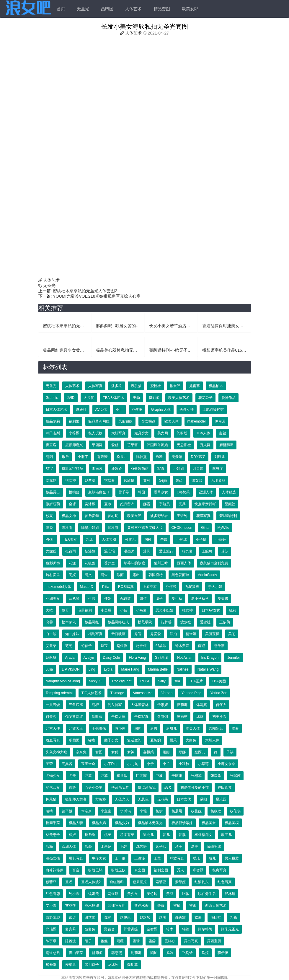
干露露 (177, 776)
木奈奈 (86, 811)
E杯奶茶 (183, 492)
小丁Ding (111, 764)
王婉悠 (207, 551)
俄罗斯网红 (74, 717)
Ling (92, 669)
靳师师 (97, 953)
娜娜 (182, 752)
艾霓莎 (71, 906)
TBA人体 (203, 433)
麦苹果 (71, 965)
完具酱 (67, 764)
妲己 (179, 480)
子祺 (230, 752)
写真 (161, 469)
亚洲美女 (53, 599)
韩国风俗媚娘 (157, 445)
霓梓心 (170, 941)
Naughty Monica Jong (63, 681)
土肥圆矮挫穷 (213, 410)
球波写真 (177, 858)
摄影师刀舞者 (76, 799)
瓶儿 (212, 858)
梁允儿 (148, 835)
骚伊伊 (223, 953)
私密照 (198, 870)
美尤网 (163, 433)
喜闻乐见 (216, 728)
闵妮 (72, 575)
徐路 (72, 787)
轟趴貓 (180, 917)
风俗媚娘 (125, 421)
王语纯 (182, 516)
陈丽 (120, 575)
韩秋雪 (113, 528)
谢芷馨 (90, 917)
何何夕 (221, 705)
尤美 (72, 776)
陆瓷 (49, 528)
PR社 (50, 539)
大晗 (49, 610)
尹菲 (104, 776)
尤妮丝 (51, 551)
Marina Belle (158, 669)
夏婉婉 (156, 740)
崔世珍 (122, 776)
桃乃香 (90, 835)
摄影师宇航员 (72, 469)
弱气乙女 (53, 787)
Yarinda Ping (191, 693)
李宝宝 (106, 811)
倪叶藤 (97, 717)
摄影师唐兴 (74, 445)
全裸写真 (141, 717)
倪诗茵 (125, 599)
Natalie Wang (208, 669)
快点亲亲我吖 (205, 504)
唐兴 (154, 728)
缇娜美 (94, 894)
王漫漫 (140, 858)
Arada (70, 658)
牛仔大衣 (99, 858)
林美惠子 (53, 835)
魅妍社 (81, 410)
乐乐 (65, 457)
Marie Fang (130, 669)
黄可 (147, 480)
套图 (99, 752)
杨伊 (159, 811)
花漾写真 (203, 516)
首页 (61, 9)
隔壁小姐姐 (90, 528)
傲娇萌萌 (53, 504)
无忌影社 (184, 445)
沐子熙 (161, 847)
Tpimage (117, 693)
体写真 (202, 705)
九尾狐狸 (192, 587)
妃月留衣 (127, 504)
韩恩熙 (117, 953)
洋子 (179, 847)
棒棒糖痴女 (203, 835)
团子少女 (111, 740)
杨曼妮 (196, 811)
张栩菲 (196, 776)
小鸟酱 (141, 610)
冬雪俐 (163, 717)
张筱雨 (71, 551)
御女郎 (197, 480)
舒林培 (230, 894)
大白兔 (191, 740)
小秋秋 (184, 764)
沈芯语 (141, 847)
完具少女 (141, 433)
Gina (205, 528)
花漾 (72, 563)
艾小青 (51, 906)
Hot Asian (185, 658)
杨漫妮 (90, 551)
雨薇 (120, 941)
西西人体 (184, 563)
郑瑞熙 (51, 929)
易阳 (203, 799)
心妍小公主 (94, 787)
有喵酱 (102, 457)
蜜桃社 (156, 386)
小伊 (150, 764)
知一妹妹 (72, 634)
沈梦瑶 (166, 622)
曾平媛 (67, 811)
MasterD (87, 587)
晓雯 (49, 622)
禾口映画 (118, 634)
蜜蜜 (193, 906)
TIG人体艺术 (92, 693)
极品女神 (69, 516)
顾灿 (154, 953)
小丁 (119, 410)
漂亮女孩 (53, 858)
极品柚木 (216, 386)
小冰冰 (182, 539)
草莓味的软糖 (134, 563)
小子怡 (201, 539)
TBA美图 (219, 681)
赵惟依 (141, 646)
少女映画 (148, 421)
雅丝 (104, 941)
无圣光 (83, 9)
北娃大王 (76, 728)
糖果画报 (140, 882)
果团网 (97, 445)
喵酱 (235, 728)
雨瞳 (202, 646)
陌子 (88, 941)
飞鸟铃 (187, 953)
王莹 (157, 858)
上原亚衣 (150, 587)
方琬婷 (101, 799)
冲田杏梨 (53, 433)
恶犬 (168, 787)
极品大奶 (99, 823)
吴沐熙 (90, 504)
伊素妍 (163, 705)
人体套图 (109, 539)
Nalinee (183, 669)
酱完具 (71, 929)
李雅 (143, 811)
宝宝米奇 (88, 764)
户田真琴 (225, 787)
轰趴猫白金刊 (99, 492)
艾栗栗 (51, 646)
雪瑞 (136, 941)
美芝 (232, 634)
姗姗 (166, 752)
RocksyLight (122, 681)
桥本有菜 (127, 835)
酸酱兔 (90, 929)
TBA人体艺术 (114, 398)
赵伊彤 (125, 917)
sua (177, 681)
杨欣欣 (216, 811)
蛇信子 (86, 646)
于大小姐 (215, 587)
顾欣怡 (129, 480)
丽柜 (95, 705)
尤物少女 (53, 776)
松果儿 (122, 457)
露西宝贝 (214, 941)
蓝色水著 (141, 906)
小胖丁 (83, 457)
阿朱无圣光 (230, 929)
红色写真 (225, 882)
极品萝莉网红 (99, 421)
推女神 (187, 610)
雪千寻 (124, 492)
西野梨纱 (53, 917)
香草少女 (161, 492)
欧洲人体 (69, 847)
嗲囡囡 (74, 740)
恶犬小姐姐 (164, 610)
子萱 (49, 764)
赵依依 (122, 646)
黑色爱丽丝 (180, 575)
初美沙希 (219, 717)
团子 (159, 599)
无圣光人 (122, 799)
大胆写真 (118, 433)
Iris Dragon (210, 658)
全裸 (72, 504)
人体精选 (229, 492)
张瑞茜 (235, 776)
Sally (162, 681)
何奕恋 (51, 717)
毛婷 (124, 847)
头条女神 (187, 410)
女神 (131, 752)
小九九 (133, 764)
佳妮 (108, 599)
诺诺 (72, 917)
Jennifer (234, 658)
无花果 (163, 799)
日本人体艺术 (56, 410)
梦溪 (182, 835)
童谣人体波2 (91, 882)
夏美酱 (223, 599)
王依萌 (225, 622)
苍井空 (110, 563)
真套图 (140, 870)
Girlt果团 (161, 658)
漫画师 (129, 551)
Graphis (52, 398)
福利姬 (74, 421)
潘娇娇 (117, 469)
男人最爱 (232, 858)
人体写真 (95, 386)
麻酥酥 (51, 658)
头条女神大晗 (56, 752)
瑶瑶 (196, 858)
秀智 (138, 634)
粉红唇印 (117, 882)
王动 (136, 398)
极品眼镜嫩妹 (182, 823)
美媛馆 (177, 457)
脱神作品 (228, 398)
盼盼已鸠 (95, 870)
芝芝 (69, 646)
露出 (136, 575)
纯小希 (74, 894)
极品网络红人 (118, 622)
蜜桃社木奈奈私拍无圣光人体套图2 (84, 291)
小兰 (166, 764)
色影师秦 (53, 563)
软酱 (198, 917)
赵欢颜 (145, 917)
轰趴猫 (136, 386)
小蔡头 (221, 539)
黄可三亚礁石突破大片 (145, 528)
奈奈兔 (81, 752)
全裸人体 (118, 717)
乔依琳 (137, 410)
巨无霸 (141, 776)
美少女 (133, 894)
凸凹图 (107, 9)
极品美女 (209, 823)
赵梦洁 (90, 480)
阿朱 (104, 575)
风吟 (170, 953)
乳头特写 (115, 705)
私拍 (173, 634)
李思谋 (218, 469)
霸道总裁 (53, 953)
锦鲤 (186, 929)
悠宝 (49, 469)
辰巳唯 (216, 917)
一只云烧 (53, 705)
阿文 (88, 575)
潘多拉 (117, 386)
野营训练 (131, 929)
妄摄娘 (148, 752)
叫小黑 (120, 728)
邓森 (234, 917)
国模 (148, 539)
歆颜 (88, 847)
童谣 (69, 882)
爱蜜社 (205, 622)
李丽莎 (97, 469)
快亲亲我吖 (120, 787)
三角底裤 (76, 705)
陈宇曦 (51, 941)
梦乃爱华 (92, 516)
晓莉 (233, 610)
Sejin (163, 480)
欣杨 (49, 847)
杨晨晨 (177, 811)
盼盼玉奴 (118, 870)
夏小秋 (177, 599)
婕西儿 (200, 752)
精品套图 (162, 9)
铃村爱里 (53, 575)
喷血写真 (53, 740)
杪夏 (49, 516)
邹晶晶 (161, 646)
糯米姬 (191, 634)
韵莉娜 (136, 953)
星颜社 (230, 504)
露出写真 (191, 941)
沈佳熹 (141, 457)
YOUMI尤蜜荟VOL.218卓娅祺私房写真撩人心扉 (96, 296)
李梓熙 (74, 433)
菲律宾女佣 (117, 906)
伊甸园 (220, 421)
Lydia (108, 669)
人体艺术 (133, 9)
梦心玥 (113, 516)
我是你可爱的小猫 (195, 787)
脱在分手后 (207, 894)
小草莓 (203, 764)
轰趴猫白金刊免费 (214, 563)
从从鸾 (74, 599)
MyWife (223, 528)
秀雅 (159, 457)
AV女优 (101, 410)
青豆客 (51, 445)
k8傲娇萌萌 (140, 469)
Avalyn (89, 658)
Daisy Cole (111, 658)
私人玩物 (95, 433)
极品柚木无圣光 (150, 823)
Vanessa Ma (143, 693)
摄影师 (154, 398)
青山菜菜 (76, 953)
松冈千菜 (53, 823)
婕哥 (65, 610)
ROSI (144, 681)
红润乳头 (202, 882)
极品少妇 (122, 823)
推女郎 (175, 386)
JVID (71, 398)
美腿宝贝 (212, 634)
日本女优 (184, 799)
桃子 (108, 835)
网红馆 (113, 894)
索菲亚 (161, 882)
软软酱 (110, 480)
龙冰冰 (113, 965)
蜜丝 (223, 433)
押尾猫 (51, 799)
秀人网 (205, 445)
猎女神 (71, 480)
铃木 (170, 929)
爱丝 (115, 445)
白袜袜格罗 (55, 870)
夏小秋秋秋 (200, 599)
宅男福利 (85, 610)
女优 (115, 752)
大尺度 (89, 398)
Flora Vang (137, 658)
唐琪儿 (172, 728)
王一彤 (120, 858)
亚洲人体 (206, 492)
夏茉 (173, 740)
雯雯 (152, 941)
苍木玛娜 (92, 906)
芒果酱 (133, 445)
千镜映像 (99, 728)
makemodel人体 (58, 587)
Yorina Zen (219, 693)
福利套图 (161, 870)
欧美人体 (172, 421)
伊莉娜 (182, 705)
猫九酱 (187, 551)
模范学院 (145, 622)
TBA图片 (196, 681)
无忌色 (143, 799)
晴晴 (49, 811)
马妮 (205, 953)
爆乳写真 (76, 858)
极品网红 (92, 622)
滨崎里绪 (214, 847)
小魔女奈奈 (226, 764)
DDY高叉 (198, 457)
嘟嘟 (92, 740)
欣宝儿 (226, 835)
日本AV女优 (211, 610)
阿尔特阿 (205, 929)
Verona (167, 693)
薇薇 (161, 906)
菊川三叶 (161, 563)
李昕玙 (125, 811)
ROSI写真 (126, 587)
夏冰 (108, 504)
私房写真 (219, 870)
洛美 (195, 847)
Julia (49, 669)
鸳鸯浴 (51, 965)
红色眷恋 (53, 894)
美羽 (170, 894)
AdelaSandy (208, 575)
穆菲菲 (51, 882)
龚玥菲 (133, 965)
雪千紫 (219, 646)
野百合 (110, 929)
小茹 (124, 610)
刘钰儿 (220, 457)
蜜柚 (177, 906)
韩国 (141, 492)
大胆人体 (212, 740)
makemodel (197, 421)
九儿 (89, 539)
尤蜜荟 (195, 386)
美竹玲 (152, 894)
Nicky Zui (96, 681)
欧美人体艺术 (179, 398)
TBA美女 (70, 539)
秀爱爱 (156, 634)
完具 (182, 504)
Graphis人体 (161, 410)
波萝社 (186, 622)
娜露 (147, 504)
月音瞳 (198, 469)
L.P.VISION (71, 669)
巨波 (159, 776)
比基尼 (106, 847)
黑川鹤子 (92, 965)
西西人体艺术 (216, 906)
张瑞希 (216, 776)
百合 (76, 870)
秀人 (180, 870)
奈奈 (164, 539)
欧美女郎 (190, 9)
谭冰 (108, 917)
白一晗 (51, 634)
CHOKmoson (182, 528)
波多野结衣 (159, 516)
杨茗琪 (235, 811)
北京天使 (53, 728)
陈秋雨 (67, 528)
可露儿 (130, 539)
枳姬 (72, 835)
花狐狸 (90, 563)
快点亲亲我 (147, 787)
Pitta (106, 587)
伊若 (92, 599)
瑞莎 (225, 551)
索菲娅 (180, 882)
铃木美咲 (182, 646)
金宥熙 (152, 929)
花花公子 (205, 398)
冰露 (200, 717)
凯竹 (143, 599)
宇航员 (164, 504)
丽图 (49, 457)
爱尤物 (51, 480)
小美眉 (106, 610)
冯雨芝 (182, 717)
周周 (138, 728)
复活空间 (134, 740)
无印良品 (218, 480)
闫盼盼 (182, 433)
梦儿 (166, 835)
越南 (163, 917)
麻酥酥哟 (226, 445)
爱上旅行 (166, 551)
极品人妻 (76, 823)
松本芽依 (69, 622)
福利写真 (95, 634)
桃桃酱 (74, 492)
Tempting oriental (59, 693)
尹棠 (88, 776)
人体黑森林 (140, 705)
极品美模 (232, 823)
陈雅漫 (71, 941)
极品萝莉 (53, 421)
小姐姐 (179, 469)
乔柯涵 (171, 587)
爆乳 (147, 551)
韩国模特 (156, 575)
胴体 (186, 894)
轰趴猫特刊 (228, 516)
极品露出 (53, 492)
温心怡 (110, 551)
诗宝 (104, 646)
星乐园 (221, 799)
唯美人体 (193, 728)
